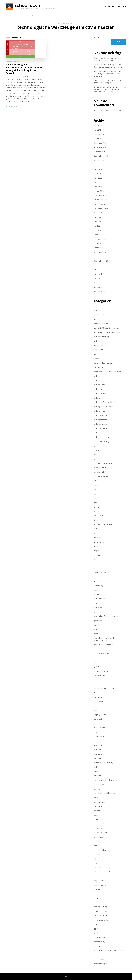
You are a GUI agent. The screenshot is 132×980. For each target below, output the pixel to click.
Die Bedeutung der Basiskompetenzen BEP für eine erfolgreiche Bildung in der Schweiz (24, 69)
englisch (97, 546)
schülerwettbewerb (102, 872)
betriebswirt (99, 367)
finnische (97, 581)
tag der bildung (100, 916)
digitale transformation (103, 525)
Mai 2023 (97, 278)
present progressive (102, 833)
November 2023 (100, 252)
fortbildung (99, 586)
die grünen (98, 516)
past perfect (99, 806)
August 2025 (99, 161)
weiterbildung (100, 942)
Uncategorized (12, 62)
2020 (96, 306)
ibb (95, 662)
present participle (101, 824)
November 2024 (100, 200)
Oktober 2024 (100, 204)
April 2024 (98, 230)
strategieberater (100, 911)
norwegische (99, 785)
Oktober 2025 (99, 152)
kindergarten (99, 706)
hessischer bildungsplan (104, 645)
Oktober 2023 (100, 257)
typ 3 (96, 929)
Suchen (97, 37)
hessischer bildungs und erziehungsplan (104, 639)
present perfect (100, 828)
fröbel (96, 594)
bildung (97, 380)
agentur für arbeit (101, 324)
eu (95, 568)
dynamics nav (99, 542)
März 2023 (98, 287)
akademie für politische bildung (107, 332)
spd (95, 894)
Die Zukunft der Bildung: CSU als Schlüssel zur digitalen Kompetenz (108, 66)
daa (95, 503)
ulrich (96, 933)
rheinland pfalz (100, 850)
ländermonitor (100, 736)
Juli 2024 (97, 217)
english (97, 555)
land (96, 732)
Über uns (110, 6)
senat (96, 876)
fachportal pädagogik (103, 573)
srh (95, 902)
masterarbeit (99, 758)
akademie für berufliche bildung (107, 328)
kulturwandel (99, 728)
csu (95, 498)
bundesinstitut (100, 468)
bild (95, 376)
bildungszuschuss (101, 437)
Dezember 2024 (100, 195)
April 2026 (98, 126)
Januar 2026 (99, 139)
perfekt (97, 811)
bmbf (96, 446)
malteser (97, 750)
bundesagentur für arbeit (104, 463)
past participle (99, 802)
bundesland (99, 472)
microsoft (98, 776)
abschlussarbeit (100, 315)
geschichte (98, 612)
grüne (96, 629)
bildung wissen (100, 411)
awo (95, 354)
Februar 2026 (99, 134)
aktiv (96, 341)
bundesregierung (101, 477)
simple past (98, 881)
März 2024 (98, 235)
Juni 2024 (98, 222)
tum (95, 924)
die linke (97, 520)
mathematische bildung (104, 763)
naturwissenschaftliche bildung (107, 780)
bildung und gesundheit (104, 407)
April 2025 (98, 178)
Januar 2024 (99, 244)
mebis (96, 771)
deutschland (99, 511)
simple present (100, 885)
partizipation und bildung (104, 793)
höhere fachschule (101, 654)
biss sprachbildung (101, 442)
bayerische (98, 359)
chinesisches (99, 490)
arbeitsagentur (100, 346)
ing (95, 684)
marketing (98, 754)
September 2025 (101, 156)
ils (94, 680)
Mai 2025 (97, 174)
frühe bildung (100, 599)
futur (96, 603)
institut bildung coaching (104, 688)
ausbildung (98, 350)
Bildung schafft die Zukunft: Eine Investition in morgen (107, 82)
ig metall (97, 667)
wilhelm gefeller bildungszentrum (108, 950)
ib (94, 658)
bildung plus (99, 398)
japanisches (98, 702)
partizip (97, 789)
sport (96, 898)
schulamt (98, 868)
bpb (95, 455)
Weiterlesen (11, 106)
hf (95, 649)
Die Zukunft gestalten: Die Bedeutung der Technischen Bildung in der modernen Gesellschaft (110, 89)
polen (96, 815)
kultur (96, 723)
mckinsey (98, 767)
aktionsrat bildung (101, 337)
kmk (96, 710)
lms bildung (99, 745)
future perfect (100, 608)
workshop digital (101, 964)
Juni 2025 (98, 169)
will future (98, 955)
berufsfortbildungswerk (104, 363)
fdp (95, 577)
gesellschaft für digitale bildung (107, 616)
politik (96, 820)
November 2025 (100, 147)
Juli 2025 (97, 165)
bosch (96, 450)
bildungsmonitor (101, 424)
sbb (95, 863)
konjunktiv (98, 719)
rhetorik (97, 854)
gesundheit (98, 621)
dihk (95, 529)
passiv (96, 798)
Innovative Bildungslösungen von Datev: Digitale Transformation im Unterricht (108, 74)
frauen (96, 590)
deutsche (98, 507)
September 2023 (101, 261)
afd (95, 319)
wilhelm (97, 946)
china (96, 485)
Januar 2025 (99, 191)
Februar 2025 (99, 187)
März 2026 (98, 130)
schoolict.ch (27, 5)
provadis (97, 841)
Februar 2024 (99, 239)
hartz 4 (97, 634)
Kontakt (122, 6)
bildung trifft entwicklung (105, 402)
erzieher (97, 564)
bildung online (100, 394)
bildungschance (100, 420)
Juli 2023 (97, 270)
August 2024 (99, 213)
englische (98, 551)
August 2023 (99, 265)
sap (95, 859)
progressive (98, 837)
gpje (96, 625)
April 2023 (98, 283)
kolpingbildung (100, 715)
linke (96, 741)
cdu (95, 481)
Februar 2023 (99, 292)
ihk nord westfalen (101, 671)
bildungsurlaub (100, 433)
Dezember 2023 (100, 248)
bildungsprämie (100, 428)
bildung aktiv (99, 385)
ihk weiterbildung (101, 675)
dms (95, 533)
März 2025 (98, 182)
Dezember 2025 (100, 143)
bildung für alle (100, 389)
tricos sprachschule (102, 920)
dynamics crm (99, 538)
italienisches (99, 697)
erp (95, 559)
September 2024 (101, 209)
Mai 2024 (97, 226)
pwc (95, 846)
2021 (96, 311)
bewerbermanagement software (107, 372)
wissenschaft (99, 959)
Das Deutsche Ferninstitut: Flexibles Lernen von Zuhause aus (108, 59)
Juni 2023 (98, 274)
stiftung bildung (100, 907)
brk (95, 459)
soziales (97, 889)
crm (95, 494)
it (94, 693)
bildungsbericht (100, 415)
